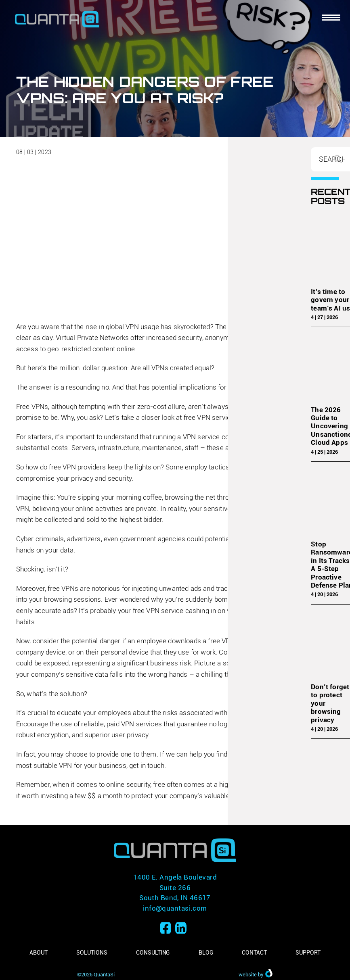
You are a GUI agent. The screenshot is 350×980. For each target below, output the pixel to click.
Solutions (92, 953)
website (248, 975)
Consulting (153, 953)
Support (308, 953)
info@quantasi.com (175, 908)
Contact (254, 953)
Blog (206, 953)
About (39, 953)
